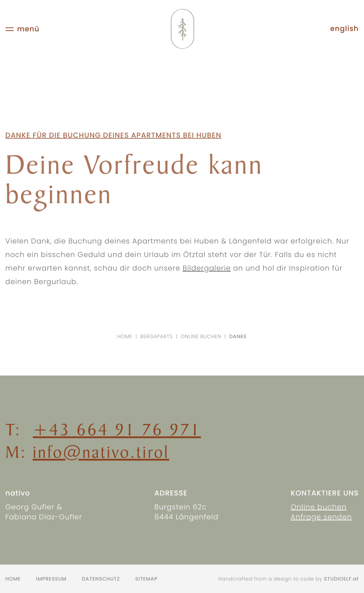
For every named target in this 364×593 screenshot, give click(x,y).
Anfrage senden (321, 517)
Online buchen (201, 336)
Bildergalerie (207, 271)
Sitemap (146, 579)
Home (125, 336)
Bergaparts (157, 336)
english (344, 29)
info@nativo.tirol (101, 452)
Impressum (51, 579)
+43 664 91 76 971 (117, 429)
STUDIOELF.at (341, 579)
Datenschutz (101, 579)
